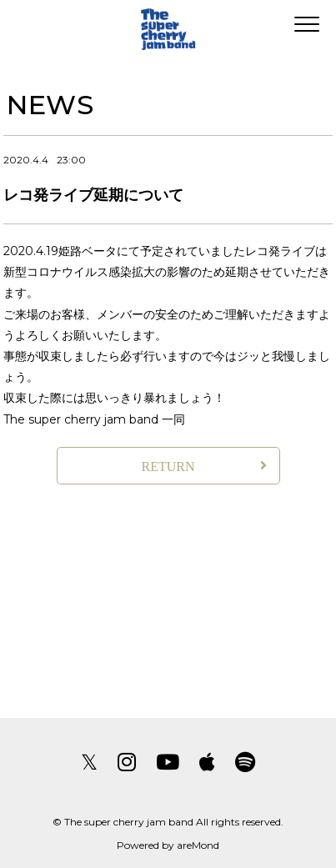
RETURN (168, 467)
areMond (198, 845)
